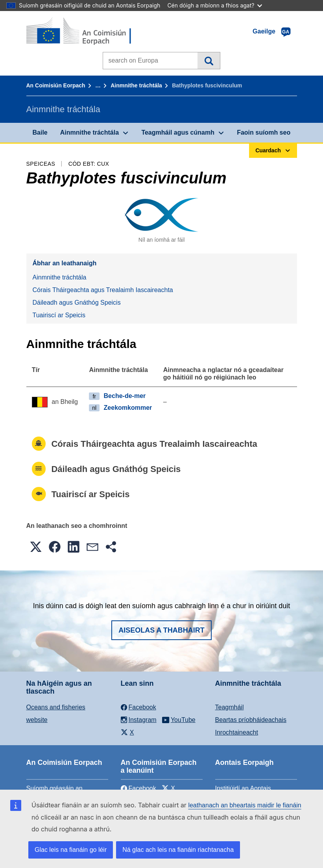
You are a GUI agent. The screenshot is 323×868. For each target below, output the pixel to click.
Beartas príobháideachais (251, 720)
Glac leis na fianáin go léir (71, 850)
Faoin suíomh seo (264, 132)
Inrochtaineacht (237, 732)
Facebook (138, 788)
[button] (36, 547)
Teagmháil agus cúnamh (178, 132)
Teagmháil (230, 707)
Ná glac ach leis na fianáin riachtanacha (178, 850)
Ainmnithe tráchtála (136, 85)
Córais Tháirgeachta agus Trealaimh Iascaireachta (103, 290)
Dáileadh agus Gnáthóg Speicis (77, 303)
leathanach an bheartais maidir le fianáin (245, 805)
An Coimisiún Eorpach (56, 85)
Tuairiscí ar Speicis (59, 315)
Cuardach (209, 61)
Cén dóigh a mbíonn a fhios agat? (215, 5)
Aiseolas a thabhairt (161, 630)
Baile (40, 132)
